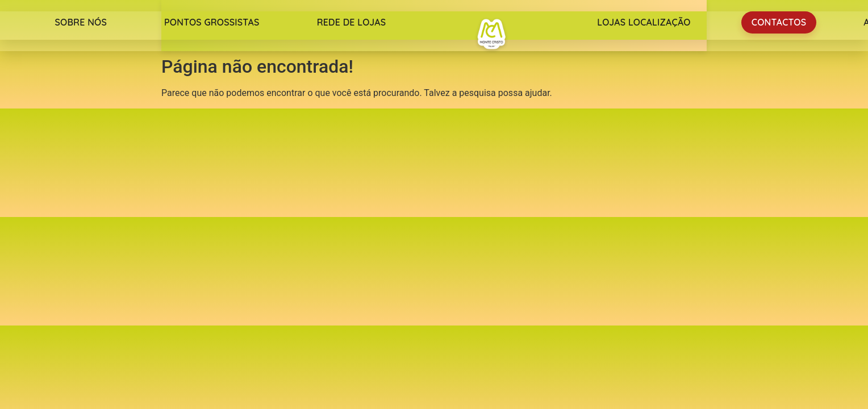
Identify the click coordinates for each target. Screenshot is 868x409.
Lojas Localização (644, 22)
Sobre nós (81, 22)
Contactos (779, 22)
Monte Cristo (491, 34)
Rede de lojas (352, 22)
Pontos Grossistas (212, 22)
